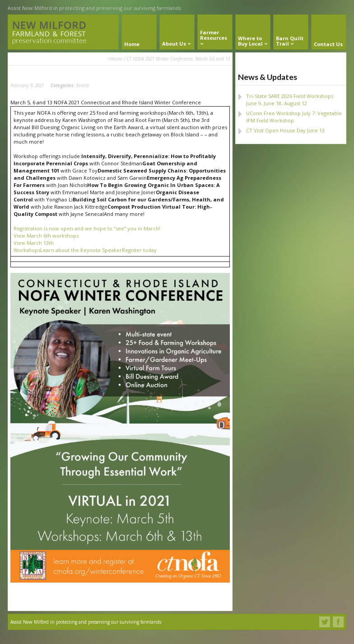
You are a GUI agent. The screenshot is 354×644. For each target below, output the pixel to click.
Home (116, 59)
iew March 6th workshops (48, 236)
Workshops (27, 250)
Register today (139, 250)
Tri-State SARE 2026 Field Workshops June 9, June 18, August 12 (290, 100)
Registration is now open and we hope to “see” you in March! (87, 228)
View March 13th (34, 243)
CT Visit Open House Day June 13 (285, 130)
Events (83, 85)
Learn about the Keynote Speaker (81, 250)
